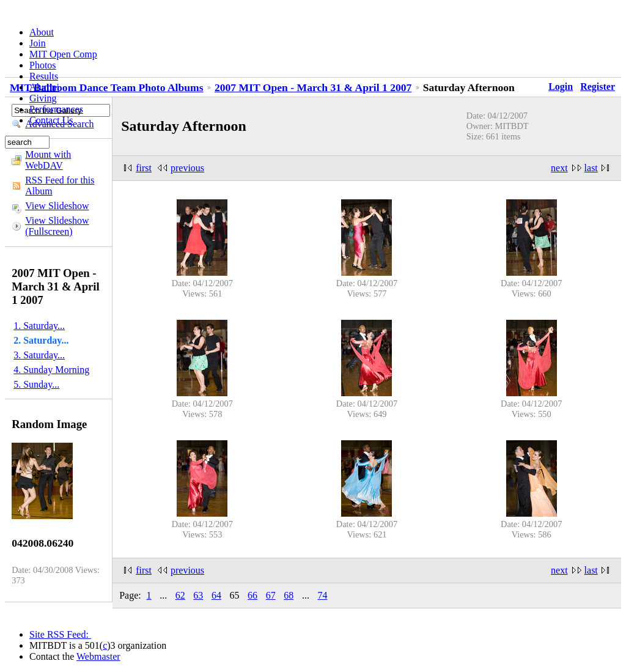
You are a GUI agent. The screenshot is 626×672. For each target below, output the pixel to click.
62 (180, 595)
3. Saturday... (39, 355)
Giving (43, 98)
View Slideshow (57, 206)
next (559, 168)
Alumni (44, 87)
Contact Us (51, 120)
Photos (43, 65)
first (144, 168)
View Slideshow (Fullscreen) (57, 226)
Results (44, 76)
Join (38, 43)
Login (561, 87)
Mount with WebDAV (48, 160)
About (42, 32)
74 (322, 595)
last (591, 168)
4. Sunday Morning (51, 370)
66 (252, 595)
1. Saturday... (39, 326)
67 (271, 595)
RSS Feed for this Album (60, 186)
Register (598, 87)
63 (198, 595)
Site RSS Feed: (60, 634)
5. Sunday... (36, 384)
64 (216, 595)
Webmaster (98, 656)
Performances (56, 109)
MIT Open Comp (63, 54)
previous (187, 168)
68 (289, 595)
